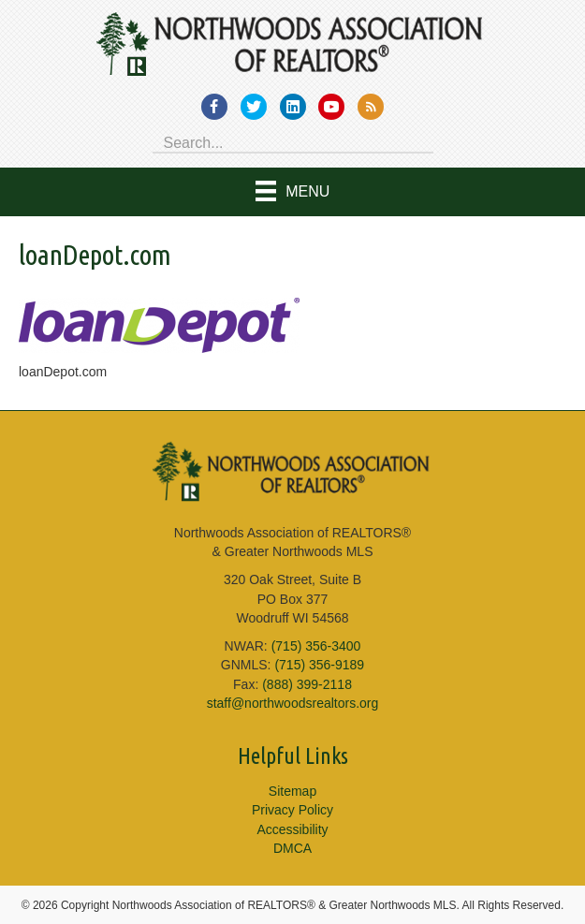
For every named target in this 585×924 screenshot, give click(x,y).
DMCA (292, 848)
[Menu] (293, 192)
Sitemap (292, 791)
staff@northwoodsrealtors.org (293, 703)
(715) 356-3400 (316, 646)
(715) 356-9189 (319, 665)
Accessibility (292, 829)
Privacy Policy (292, 810)
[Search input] (293, 141)
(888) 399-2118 (307, 684)
